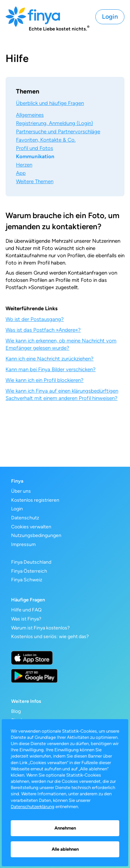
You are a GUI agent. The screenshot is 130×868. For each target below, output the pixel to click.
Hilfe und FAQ (26, 610)
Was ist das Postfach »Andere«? (43, 330)
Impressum (23, 544)
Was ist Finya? (26, 619)
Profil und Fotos (34, 148)
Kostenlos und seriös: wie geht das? (50, 637)
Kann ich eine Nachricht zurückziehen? (50, 359)
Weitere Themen (35, 181)
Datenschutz (25, 518)
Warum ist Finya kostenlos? (40, 628)
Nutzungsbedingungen (36, 535)
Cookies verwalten (31, 527)
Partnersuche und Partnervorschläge (58, 132)
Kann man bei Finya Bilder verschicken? (51, 369)
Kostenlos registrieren (35, 500)
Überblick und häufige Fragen (50, 103)
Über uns (21, 491)
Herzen (24, 165)
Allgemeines (30, 115)
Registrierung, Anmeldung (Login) (54, 123)
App (21, 173)
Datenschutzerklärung (33, 807)
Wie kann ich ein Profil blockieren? (45, 380)
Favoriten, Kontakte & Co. (46, 140)
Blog (16, 711)
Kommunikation (35, 156)
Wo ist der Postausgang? (35, 319)
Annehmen (65, 828)
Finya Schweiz (27, 580)
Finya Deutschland (31, 562)
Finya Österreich (29, 571)
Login (110, 17)
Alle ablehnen (65, 849)
